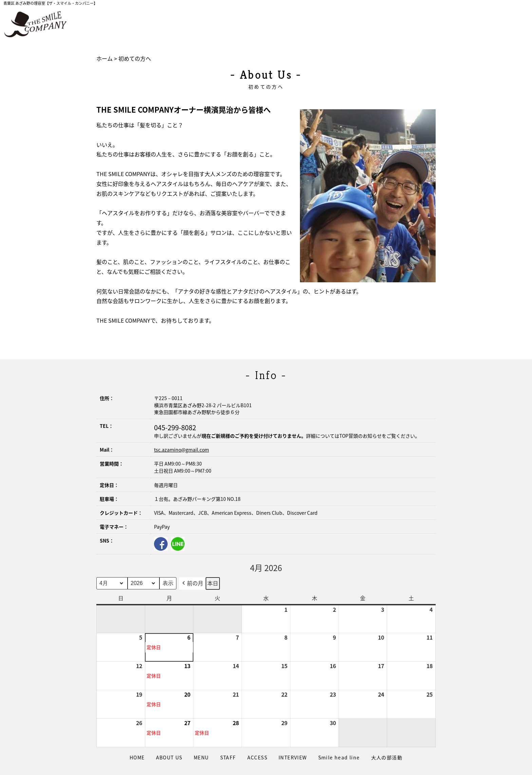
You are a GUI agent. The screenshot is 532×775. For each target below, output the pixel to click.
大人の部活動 (387, 757)
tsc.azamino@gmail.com (182, 450)
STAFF (228, 757)
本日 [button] (213, 583)
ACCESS (257, 757)
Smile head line (339, 757)
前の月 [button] (192, 583)
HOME (137, 757)
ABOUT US (169, 757)
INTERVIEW (293, 757)
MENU (201, 757)
